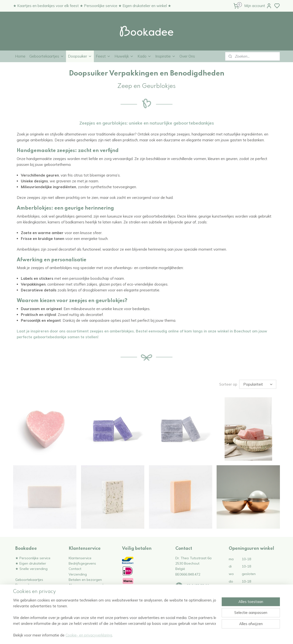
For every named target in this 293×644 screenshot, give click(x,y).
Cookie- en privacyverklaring (89, 635)
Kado (144, 56)
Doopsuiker (80, 56)
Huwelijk (124, 56)
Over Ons (187, 56)
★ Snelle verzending (31, 569)
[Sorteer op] (258, 384)
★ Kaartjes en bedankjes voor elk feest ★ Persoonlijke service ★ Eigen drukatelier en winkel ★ (92, 6)
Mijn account (258, 6)
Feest (103, 56)
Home (20, 56)
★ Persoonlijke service (33, 558)
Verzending (78, 574)
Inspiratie (165, 56)
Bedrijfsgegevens (82, 563)
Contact (75, 569)
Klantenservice (80, 558)
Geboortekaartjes (47, 56)
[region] (114, 618)
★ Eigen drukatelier (31, 563)
